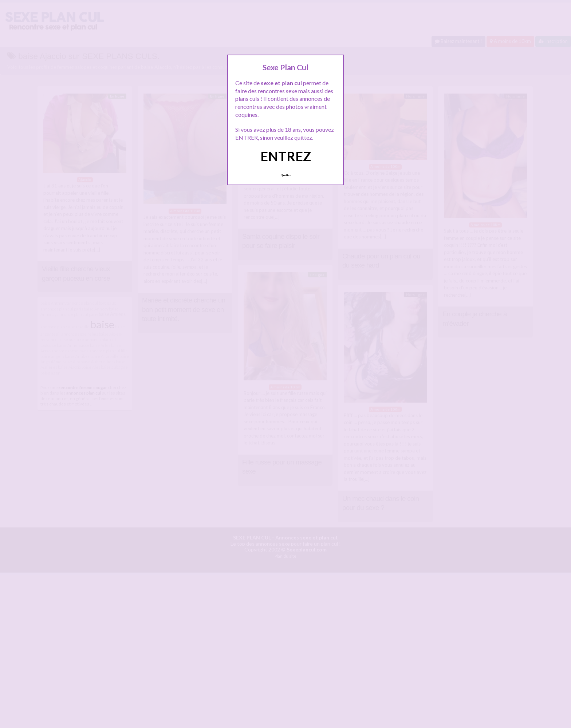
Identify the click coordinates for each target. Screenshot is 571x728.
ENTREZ (286, 156)
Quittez (286, 175)
